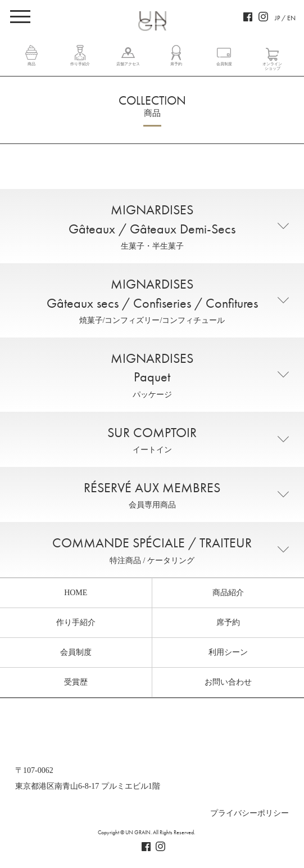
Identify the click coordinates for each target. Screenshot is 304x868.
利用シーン (228, 652)
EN (291, 18)
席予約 (176, 64)
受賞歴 (76, 682)
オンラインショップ (272, 66)
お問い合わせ (228, 682)
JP (277, 18)
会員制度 (224, 64)
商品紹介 (228, 593)
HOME (76, 593)
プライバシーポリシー (249, 813)
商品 (31, 64)
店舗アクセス (128, 64)
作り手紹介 (80, 64)
